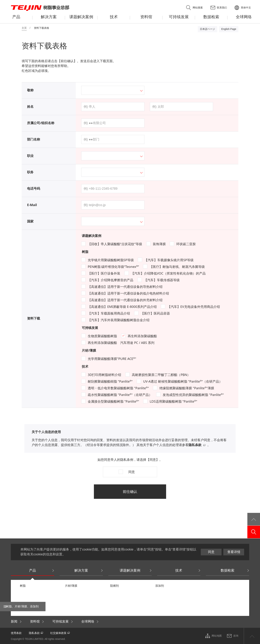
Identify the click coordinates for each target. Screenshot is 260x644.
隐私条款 (195, 445)
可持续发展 (90, 328)
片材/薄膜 (89, 350)
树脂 (85, 252)
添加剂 (160, 586)
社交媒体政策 (58, 633)
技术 (85, 366)
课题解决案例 (92, 236)
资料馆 (35, 621)
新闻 (14, 621)
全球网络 (88, 621)
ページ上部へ (252, 636)
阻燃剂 (114, 586)
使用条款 (16, 633)
